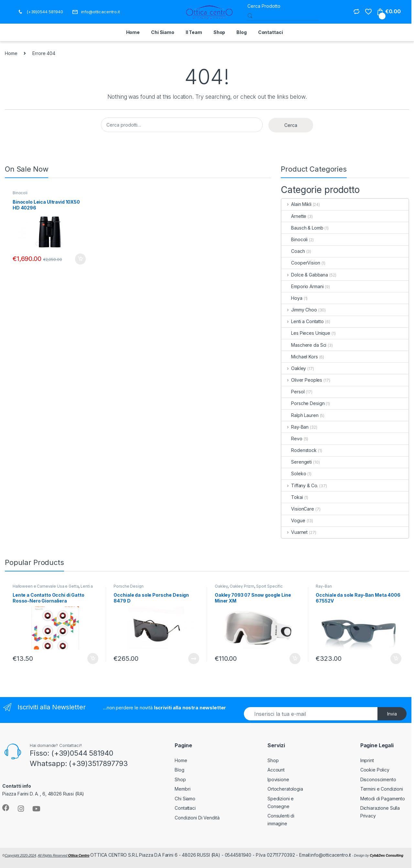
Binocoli (20, 193)
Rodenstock (299, 450)
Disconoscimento (378, 779)
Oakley (294, 368)
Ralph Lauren (300, 415)
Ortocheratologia (285, 789)
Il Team (194, 32)
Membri (182, 789)
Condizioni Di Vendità (197, 818)
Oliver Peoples (302, 380)
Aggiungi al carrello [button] (81, 259)
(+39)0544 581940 (40, 12)
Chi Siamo (163, 32)
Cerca (291, 125)
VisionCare (298, 509)
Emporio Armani (302, 286)
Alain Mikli (296, 204)
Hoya (292, 298)
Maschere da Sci (304, 345)
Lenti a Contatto (303, 321)
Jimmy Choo (299, 310)
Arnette (294, 216)
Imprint (367, 760)
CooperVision (301, 263)
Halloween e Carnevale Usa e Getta (46, 586)
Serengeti (297, 462)
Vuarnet (294, 532)
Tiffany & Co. (300, 485)
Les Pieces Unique (306, 333)
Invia (392, 714)
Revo (292, 439)
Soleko (294, 473)
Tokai (292, 497)
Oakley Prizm (242, 586)
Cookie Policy (375, 770)
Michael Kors (300, 357)
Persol (293, 392)
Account (276, 770)
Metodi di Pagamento (383, 799)
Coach (293, 251)
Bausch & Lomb (302, 228)
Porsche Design (303, 403)
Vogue (293, 520)
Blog (241, 32)
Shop (219, 32)
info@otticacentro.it (96, 12)
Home (133, 32)
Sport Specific (269, 586)
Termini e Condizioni (382, 789)
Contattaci (271, 32)
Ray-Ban (295, 427)
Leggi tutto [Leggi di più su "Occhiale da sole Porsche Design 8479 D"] (194, 659)
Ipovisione (278, 779)
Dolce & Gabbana (305, 275)
